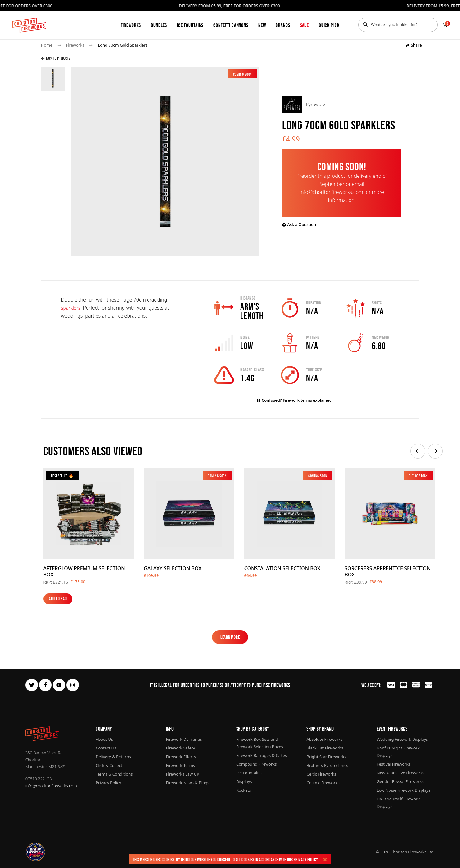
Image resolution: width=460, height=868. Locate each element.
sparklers (71, 308)
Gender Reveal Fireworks (400, 781)
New (262, 25)
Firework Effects (181, 757)
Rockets (244, 790)
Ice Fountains (190, 25)
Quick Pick (329, 25)
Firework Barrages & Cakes (262, 755)
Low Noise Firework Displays (404, 790)
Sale (304, 25)
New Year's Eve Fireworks (401, 773)
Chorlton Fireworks (408, 852)
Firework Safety (181, 748)
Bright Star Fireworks (326, 757)
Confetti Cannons (231, 25)
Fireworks (131, 25)
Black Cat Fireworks (325, 748)
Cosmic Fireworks (323, 783)
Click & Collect (109, 765)
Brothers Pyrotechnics (327, 765)
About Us (104, 739)
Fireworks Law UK (183, 774)
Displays (244, 781)
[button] (418, 451)
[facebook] (45, 685)
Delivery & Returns (113, 757)
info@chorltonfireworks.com (51, 786)
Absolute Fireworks (324, 739)
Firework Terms (180, 765)
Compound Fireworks (256, 764)
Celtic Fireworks (321, 774)
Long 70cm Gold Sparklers (123, 45)
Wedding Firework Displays (402, 739)
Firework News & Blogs (188, 783)
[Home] (29, 25)
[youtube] (59, 685)
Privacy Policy (306, 859)
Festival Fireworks (394, 764)
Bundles (159, 25)
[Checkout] (445, 25)
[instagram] (73, 685)
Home (47, 45)
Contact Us (106, 748)
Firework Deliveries (184, 739)
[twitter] (32, 685)
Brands (283, 25)
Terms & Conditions (114, 774)
